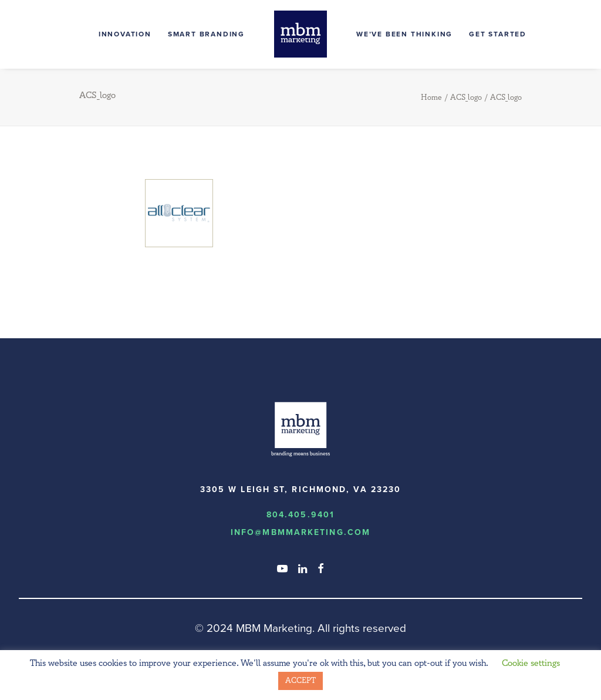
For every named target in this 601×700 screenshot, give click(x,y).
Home (431, 97)
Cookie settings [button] (531, 663)
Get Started (498, 34)
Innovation (125, 34)
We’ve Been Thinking (404, 34)
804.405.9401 (300, 515)
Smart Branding (206, 34)
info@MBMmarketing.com (300, 532)
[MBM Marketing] (300, 34)
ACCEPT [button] (300, 681)
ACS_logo (466, 97)
